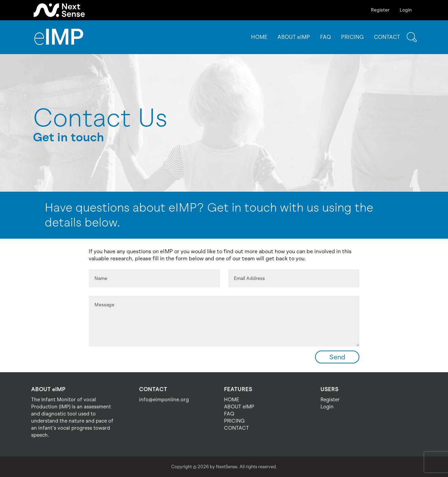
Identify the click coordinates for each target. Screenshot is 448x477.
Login (406, 10)
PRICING (352, 37)
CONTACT (387, 37)
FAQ (326, 37)
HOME (259, 37)
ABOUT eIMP (294, 37)
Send (337, 357)
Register (380, 10)
